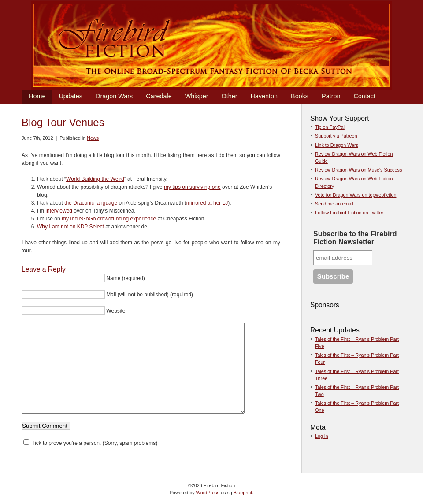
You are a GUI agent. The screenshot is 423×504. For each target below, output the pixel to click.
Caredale (159, 96)
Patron (331, 96)
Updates (70, 96)
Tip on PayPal (330, 127)
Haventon (264, 96)
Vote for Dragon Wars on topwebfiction (356, 195)
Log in (321, 436)
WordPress (208, 493)
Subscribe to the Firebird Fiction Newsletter (355, 238)
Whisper (197, 96)
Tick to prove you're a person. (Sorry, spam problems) (90, 443)
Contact (364, 96)
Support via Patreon (336, 136)
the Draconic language (90, 203)
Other (229, 96)
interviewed (58, 211)
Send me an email (334, 204)
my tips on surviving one (192, 187)
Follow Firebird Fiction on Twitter (349, 213)
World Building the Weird (95, 179)
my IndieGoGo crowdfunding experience (108, 219)
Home (37, 96)
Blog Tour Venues (63, 122)
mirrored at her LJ (207, 203)
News (93, 138)
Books (300, 96)
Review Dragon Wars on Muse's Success (358, 170)
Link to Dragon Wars (337, 145)
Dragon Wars (114, 96)
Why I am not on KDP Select (70, 227)
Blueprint (243, 493)
